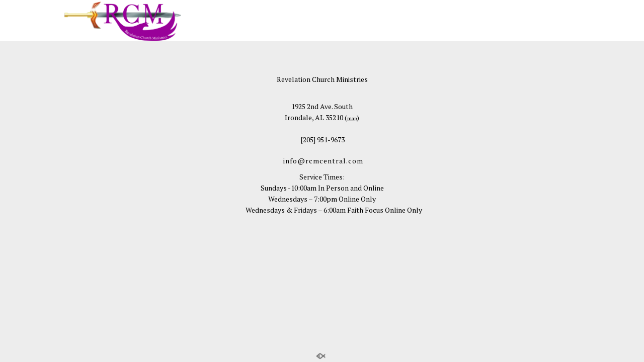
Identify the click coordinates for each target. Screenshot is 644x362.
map (352, 118)
